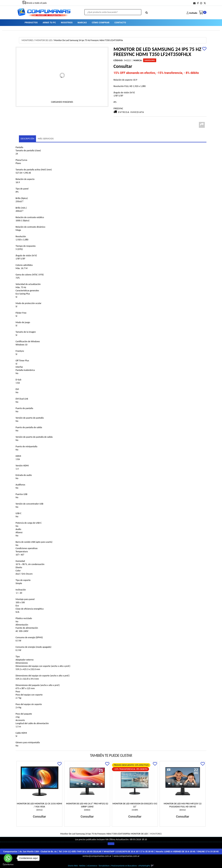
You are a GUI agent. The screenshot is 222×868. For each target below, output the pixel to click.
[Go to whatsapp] (8, 858)
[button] (194, 3)
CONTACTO (120, 23)
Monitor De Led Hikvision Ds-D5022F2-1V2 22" (135, 805)
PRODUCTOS (31, 23)
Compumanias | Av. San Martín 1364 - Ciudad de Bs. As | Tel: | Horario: (111, 852)
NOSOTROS (67, 23)
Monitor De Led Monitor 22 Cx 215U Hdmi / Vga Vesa (40, 805)
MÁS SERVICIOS (46, 139)
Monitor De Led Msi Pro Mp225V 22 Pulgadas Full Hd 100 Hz (183, 805)
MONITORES (27, 40)
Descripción (27, 139)
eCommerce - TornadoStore (99, 866)
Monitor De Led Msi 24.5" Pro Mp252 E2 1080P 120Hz (87, 805)
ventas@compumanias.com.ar (97, 856)
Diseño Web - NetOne (77, 866)
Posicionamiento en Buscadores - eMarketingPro (131, 866)
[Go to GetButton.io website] (8, 865)
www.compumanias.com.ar (127, 856)
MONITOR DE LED (44, 40)
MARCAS (82, 23)
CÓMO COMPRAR (101, 23)
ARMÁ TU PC (49, 23)
